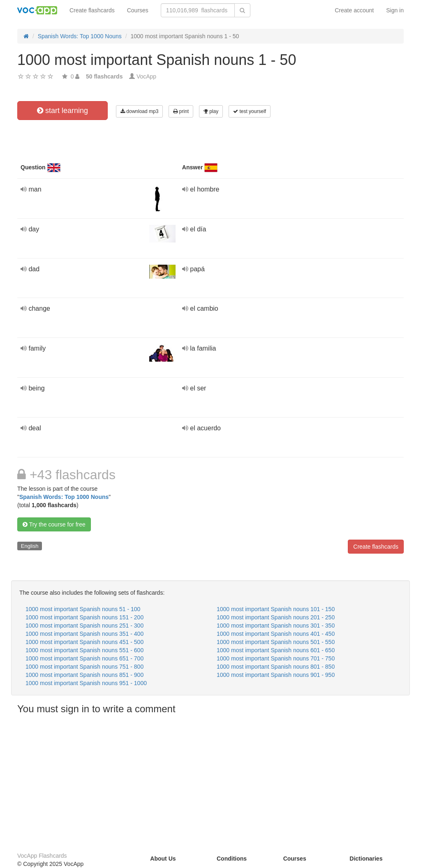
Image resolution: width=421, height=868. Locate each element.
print (181, 111)
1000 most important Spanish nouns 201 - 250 (276, 617)
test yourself (250, 111)
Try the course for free (54, 524)
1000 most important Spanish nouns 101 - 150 (276, 609)
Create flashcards (92, 10)
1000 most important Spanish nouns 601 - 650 (276, 650)
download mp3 (139, 111)
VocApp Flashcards (42, 856)
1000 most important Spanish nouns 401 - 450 (276, 634)
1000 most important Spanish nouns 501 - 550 (276, 642)
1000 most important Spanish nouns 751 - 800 (84, 667)
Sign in (395, 10)
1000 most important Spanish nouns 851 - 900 (84, 675)
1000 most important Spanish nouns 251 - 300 (84, 626)
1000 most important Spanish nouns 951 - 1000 (86, 683)
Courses (138, 10)
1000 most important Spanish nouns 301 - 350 (276, 626)
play (211, 111)
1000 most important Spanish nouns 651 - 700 (84, 658)
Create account (354, 10)
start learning (62, 111)
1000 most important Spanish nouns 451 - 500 (84, 642)
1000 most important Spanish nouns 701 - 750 (276, 658)
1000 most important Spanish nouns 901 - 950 (276, 675)
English (30, 546)
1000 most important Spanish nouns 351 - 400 (84, 634)
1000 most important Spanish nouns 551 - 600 (84, 650)
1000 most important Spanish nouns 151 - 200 (84, 617)
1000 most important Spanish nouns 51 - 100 (83, 609)
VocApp (146, 76)
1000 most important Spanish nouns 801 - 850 (276, 667)
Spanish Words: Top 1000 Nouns (64, 497)
